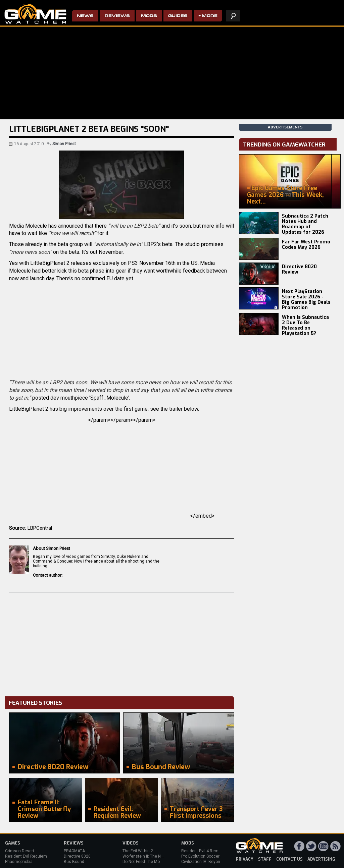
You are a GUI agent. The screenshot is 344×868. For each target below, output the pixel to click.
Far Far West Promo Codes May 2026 (306, 245)
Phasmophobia (19, 862)
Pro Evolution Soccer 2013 (206, 856)
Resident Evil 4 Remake (203, 851)
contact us (289, 859)
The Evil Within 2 (138, 851)
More (210, 16)
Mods (149, 16)
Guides (178, 16)
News (85, 16)
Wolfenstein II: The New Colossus (154, 856)
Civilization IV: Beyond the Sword (212, 862)
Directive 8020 (77, 856)
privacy (245, 859)
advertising (321, 859)
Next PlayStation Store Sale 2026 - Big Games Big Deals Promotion (306, 300)
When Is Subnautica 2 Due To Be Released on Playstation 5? (305, 325)
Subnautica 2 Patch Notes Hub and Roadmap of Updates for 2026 (305, 224)
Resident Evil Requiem (26, 856)
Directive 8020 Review (299, 269)
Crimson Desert (20, 851)
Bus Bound (74, 862)
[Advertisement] (122, 643)
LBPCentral (40, 528)
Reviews (117, 16)
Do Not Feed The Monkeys (147, 862)
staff (265, 859)
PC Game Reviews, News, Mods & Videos (35, 14)
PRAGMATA (74, 851)
